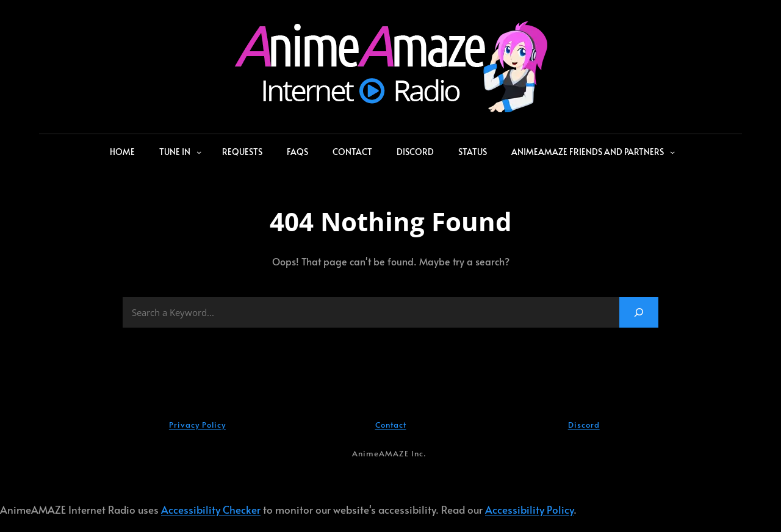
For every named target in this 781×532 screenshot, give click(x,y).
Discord (584, 425)
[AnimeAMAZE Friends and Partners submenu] (672, 152)
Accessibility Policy (529, 510)
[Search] (639, 312)
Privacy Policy (197, 425)
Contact (391, 425)
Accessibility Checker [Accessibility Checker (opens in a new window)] (211, 510)
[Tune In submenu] (199, 152)
